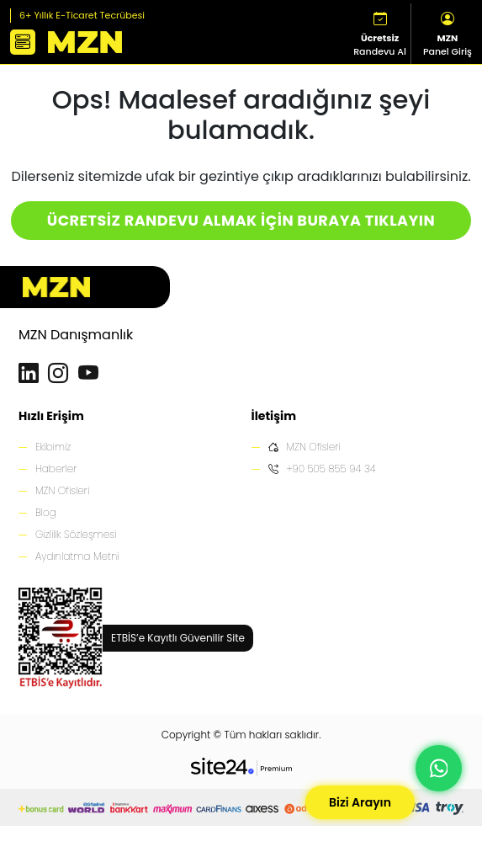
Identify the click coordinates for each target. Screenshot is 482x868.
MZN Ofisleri (62, 490)
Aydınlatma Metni (77, 556)
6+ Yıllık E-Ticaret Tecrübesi (82, 15)
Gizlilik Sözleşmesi (76, 534)
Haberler (56, 469)
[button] (23, 42)
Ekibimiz (53, 447)
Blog (46, 512)
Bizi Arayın (360, 802)
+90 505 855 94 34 (322, 469)
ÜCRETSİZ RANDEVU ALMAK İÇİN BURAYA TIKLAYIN (241, 221)
